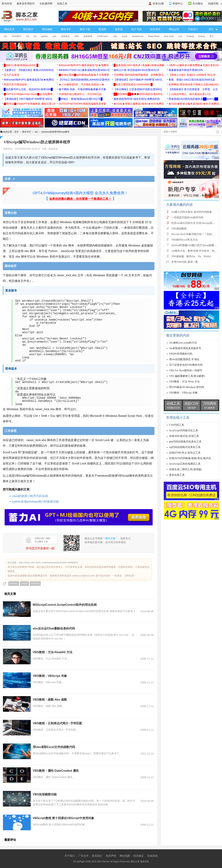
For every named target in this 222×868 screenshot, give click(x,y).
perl (54, 36)
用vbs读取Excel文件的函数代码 (54, 747)
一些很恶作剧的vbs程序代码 (187, 218)
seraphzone (138, 36)
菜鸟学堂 (7, 4)
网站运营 (174, 29)
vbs (5, 36)
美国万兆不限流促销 (15, 84)
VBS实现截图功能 (45, 794)
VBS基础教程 (179, 229)
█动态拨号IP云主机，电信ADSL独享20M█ (28, 89)
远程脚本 (88, 36)
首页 (16, 132)
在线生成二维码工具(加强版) (185, 469)
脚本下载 (85, 29)
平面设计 (193, 29)
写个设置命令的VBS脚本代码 (186, 365)
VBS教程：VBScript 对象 (50, 676)
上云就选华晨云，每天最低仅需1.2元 (190, 94)
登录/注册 (158, 4)
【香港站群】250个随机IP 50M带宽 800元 (138, 80)
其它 (212, 36)
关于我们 (70, 856)
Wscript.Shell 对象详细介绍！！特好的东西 (196, 234)
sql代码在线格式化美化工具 (185, 447)
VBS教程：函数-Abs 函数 (50, 700)
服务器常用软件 (26, 4)
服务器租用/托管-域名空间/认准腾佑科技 (137, 99)
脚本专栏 (66, 29)
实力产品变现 (11, 75)
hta (27, 36)
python (45, 36)
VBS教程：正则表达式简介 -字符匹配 (57, 723)
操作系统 (155, 29)
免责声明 (111, 856)
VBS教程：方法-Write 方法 (184, 382)
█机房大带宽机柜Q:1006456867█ (133, 84)
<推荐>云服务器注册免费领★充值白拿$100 (194, 65)
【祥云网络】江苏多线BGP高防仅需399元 (138, 89)
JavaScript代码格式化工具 (184, 430)
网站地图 (125, 856)
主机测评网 (46, 4)
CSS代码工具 (177, 425)
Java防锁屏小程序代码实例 (30, 496)
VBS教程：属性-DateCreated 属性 (56, 771)
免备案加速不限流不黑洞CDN (186, 70)
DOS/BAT (17, 36)
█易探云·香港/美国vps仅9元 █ (21, 65)
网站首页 (9, 29)
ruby (115, 36)
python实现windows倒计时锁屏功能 (35, 502)
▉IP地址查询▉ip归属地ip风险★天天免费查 (84, 75)
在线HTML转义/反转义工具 (185, 453)
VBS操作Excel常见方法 (185, 240)
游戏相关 (65, 36)
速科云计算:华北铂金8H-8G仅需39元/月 (136, 70)
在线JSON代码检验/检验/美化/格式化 (190, 458)
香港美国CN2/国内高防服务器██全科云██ (193, 99)
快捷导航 (215, 4)
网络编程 (47, 29)
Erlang (202, 36)
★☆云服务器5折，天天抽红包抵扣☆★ (81, 84)
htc (35, 36)
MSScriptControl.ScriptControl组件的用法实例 (65, 605)
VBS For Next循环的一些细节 (186, 370)
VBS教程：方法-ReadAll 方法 (53, 652)
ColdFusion (103, 36)
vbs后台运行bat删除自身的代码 (54, 628)
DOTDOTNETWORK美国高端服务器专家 (82, 104)
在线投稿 (152, 856)
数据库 (102, 29)
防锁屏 (24, 584)
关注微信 (198, 4)
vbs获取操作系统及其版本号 (185, 348)
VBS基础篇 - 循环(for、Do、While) (191, 256)
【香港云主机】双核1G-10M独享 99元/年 (192, 75)
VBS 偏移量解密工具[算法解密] (187, 376)
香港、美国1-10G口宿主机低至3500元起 (192, 80)
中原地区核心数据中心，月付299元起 (80, 94)
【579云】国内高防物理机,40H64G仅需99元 (84, 80)
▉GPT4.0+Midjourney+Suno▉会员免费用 (28, 94)
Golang (190, 36)
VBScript (35, 584)
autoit (124, 36)
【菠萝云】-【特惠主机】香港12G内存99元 (29, 70)
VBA (77, 36)
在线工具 (62, 4)
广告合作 (83, 856)
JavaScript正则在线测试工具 (185, 464)
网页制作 (28, 29)
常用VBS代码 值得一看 (185, 262)
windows (14, 584)
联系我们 (97, 856)
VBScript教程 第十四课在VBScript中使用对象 (63, 818)
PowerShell (154, 36)
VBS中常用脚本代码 (181, 354)
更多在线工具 (177, 475)
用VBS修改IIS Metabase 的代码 (187, 387)
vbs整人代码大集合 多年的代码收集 (192, 212)
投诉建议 (139, 856)
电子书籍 (136, 29)
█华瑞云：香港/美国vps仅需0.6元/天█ (81, 99)
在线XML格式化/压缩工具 (184, 436)
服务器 (119, 29)
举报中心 (178, 4)
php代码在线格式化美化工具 (185, 442)
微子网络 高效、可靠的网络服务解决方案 (82, 89)
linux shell (169, 36)
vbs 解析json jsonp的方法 (183, 343)
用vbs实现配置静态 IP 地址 (184, 359)
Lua (180, 36)
